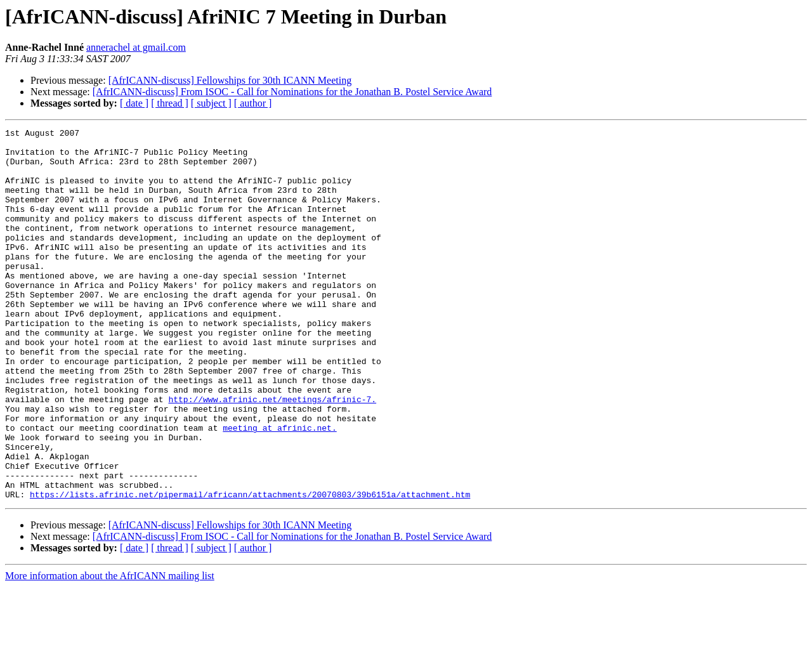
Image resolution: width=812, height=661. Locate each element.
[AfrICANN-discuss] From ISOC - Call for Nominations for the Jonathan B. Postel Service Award (292, 92)
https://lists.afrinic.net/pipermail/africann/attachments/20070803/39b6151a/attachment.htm (250, 568)
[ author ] (253, 103)
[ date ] (134, 103)
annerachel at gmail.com (136, 47)
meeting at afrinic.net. (279, 488)
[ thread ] (170, 103)
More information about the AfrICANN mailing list (110, 650)
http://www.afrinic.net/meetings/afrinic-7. (272, 454)
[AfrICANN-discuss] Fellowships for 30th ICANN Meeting (230, 80)
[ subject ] (211, 103)
